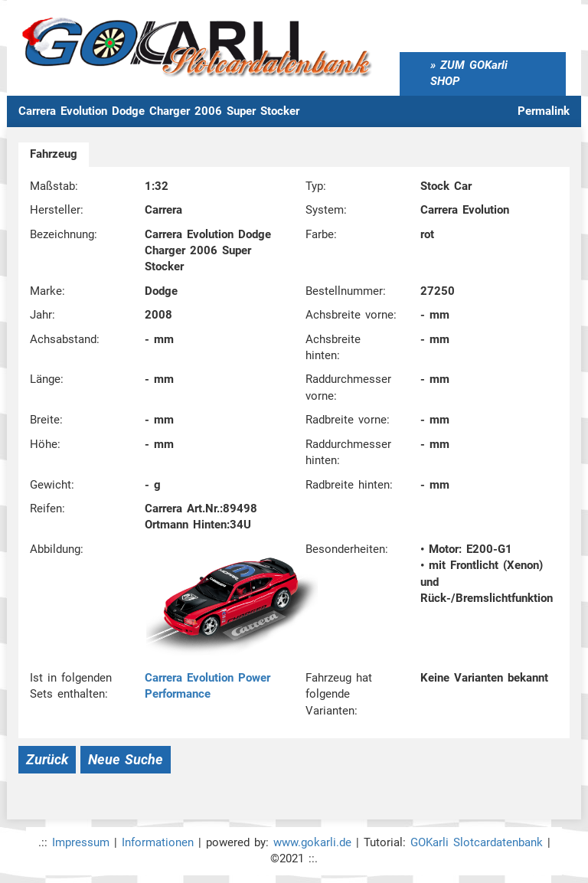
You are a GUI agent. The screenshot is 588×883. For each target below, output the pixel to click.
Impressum (81, 842)
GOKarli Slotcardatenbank (477, 842)
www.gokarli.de (312, 842)
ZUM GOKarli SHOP (469, 73)
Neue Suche (126, 759)
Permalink (544, 111)
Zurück (47, 759)
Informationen (158, 842)
